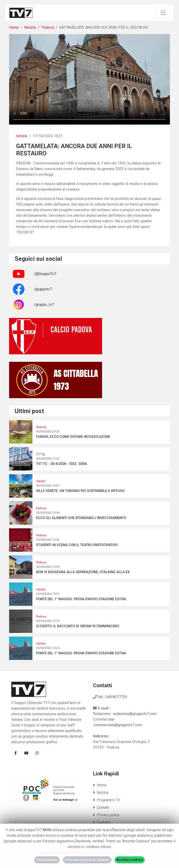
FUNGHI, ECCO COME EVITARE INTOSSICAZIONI (73, 437)
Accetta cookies (130, 860)
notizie (22, 136)
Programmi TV (107, 800)
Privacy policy (106, 815)
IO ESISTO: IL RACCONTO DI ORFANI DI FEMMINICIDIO (78, 626)
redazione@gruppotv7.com (135, 714)
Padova (48, 27)
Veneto (41, 481)
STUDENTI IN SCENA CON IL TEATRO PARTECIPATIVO (77, 545)
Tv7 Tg (40, 454)
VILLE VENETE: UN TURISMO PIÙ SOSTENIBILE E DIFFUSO (80, 491)
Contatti (101, 807)
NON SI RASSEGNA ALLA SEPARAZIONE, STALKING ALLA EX (83, 572)
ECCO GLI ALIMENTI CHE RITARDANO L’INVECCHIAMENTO (81, 518)
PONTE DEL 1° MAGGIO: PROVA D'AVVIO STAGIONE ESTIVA (81, 599)
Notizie (30, 27)
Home (14, 27)
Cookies (102, 822)
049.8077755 (116, 697)
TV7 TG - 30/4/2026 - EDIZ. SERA (62, 464)
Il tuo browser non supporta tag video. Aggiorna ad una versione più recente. (89, 79)
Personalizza (47, 860)
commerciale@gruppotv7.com (118, 725)
